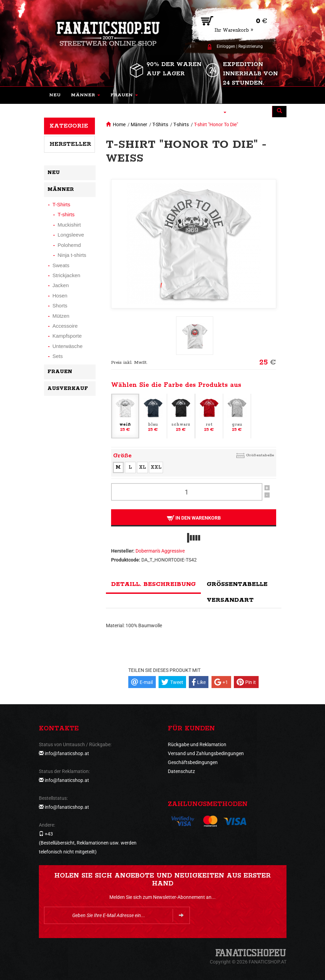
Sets (58, 356)
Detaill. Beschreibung (153, 584)
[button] (85, 95)
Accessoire (65, 326)
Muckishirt (69, 225)
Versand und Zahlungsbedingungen (206, 753)
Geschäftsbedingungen (193, 762)
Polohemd (69, 245)
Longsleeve (71, 235)
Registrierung (251, 46)
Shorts (60, 306)
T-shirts (181, 124)
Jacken (61, 285)
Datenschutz (181, 771)
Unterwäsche (68, 346)
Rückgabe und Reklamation (197, 744)
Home (119, 124)
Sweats (61, 265)
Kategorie (69, 126)
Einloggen (226, 46)
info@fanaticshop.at (67, 753)
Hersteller (70, 144)
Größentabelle (260, 455)
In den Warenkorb (193, 518)
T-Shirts (160, 124)
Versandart (230, 600)
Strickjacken (67, 275)
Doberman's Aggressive (160, 551)
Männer (139, 124)
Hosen (60, 296)
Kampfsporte (67, 336)
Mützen (61, 316)
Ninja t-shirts (72, 255)
